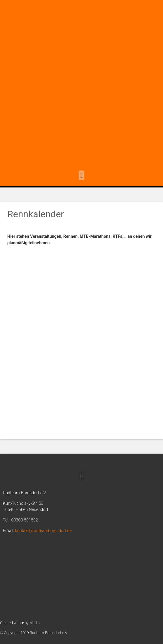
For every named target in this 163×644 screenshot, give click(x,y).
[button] (81, 175)
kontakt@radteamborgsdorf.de (44, 531)
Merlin (35, 623)
